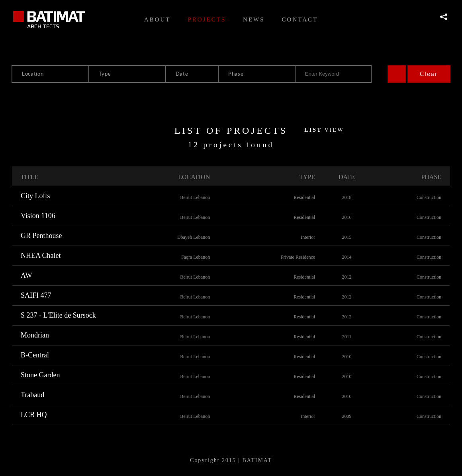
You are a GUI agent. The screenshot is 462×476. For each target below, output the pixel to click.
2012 (346, 277)
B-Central (35, 355)
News (254, 20)
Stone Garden (40, 375)
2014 (346, 257)
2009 (346, 416)
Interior (308, 237)
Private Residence (298, 257)
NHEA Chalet (41, 256)
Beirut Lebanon (195, 197)
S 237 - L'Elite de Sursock (58, 315)
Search (397, 74)
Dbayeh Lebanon (194, 237)
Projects (207, 20)
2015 (346, 237)
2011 (347, 337)
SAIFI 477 (36, 295)
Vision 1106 (38, 216)
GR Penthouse (41, 236)
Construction (429, 197)
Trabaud (32, 395)
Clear (429, 74)
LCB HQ (34, 415)
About (158, 20)
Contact (300, 20)
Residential (304, 197)
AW (26, 275)
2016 (346, 217)
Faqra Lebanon (196, 257)
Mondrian (35, 335)
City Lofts (35, 196)
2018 (346, 197)
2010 (346, 357)
